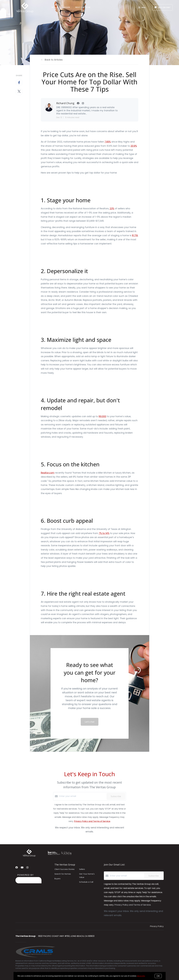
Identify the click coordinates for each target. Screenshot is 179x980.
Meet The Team (83, 7)
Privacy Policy (157, 926)
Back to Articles (54, 60)
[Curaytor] (28, 883)
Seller (67, 7)
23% (112, 209)
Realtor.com (48, 473)
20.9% (134, 146)
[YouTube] (22, 867)
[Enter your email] (82, 796)
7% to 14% (104, 533)
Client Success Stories (64, 869)
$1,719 (135, 235)
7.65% (108, 142)
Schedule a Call (86, 882)
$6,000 (102, 416)
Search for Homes (63, 874)
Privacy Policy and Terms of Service (92, 821)
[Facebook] (17, 867)
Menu (142, 8)
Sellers (82, 869)
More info (141, 976)
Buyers (57, 879)
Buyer (55, 7)
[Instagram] (27, 867)
